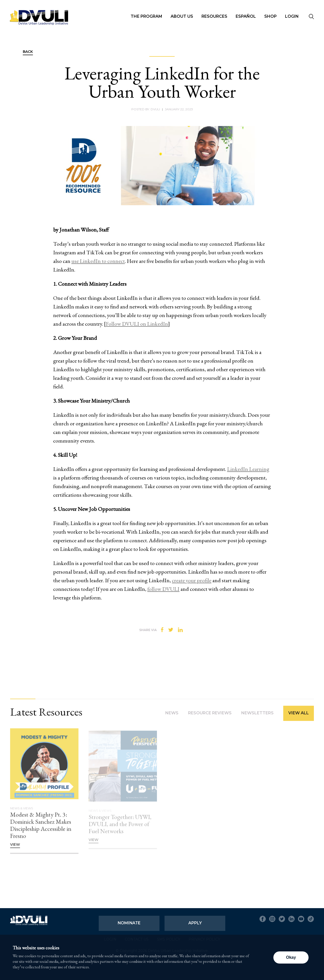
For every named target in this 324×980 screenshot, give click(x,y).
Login (292, 16)
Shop (270, 16)
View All (299, 717)
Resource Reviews (210, 717)
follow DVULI (163, 589)
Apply (195, 923)
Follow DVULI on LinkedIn (137, 324)
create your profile (192, 580)
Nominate (129, 923)
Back (28, 52)
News (172, 717)
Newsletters (257, 717)
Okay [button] (291, 957)
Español (246, 16)
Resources (214, 16)
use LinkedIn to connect (98, 261)
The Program (146, 16)
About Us (182, 16)
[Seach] (311, 17)
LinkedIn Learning (248, 469)
